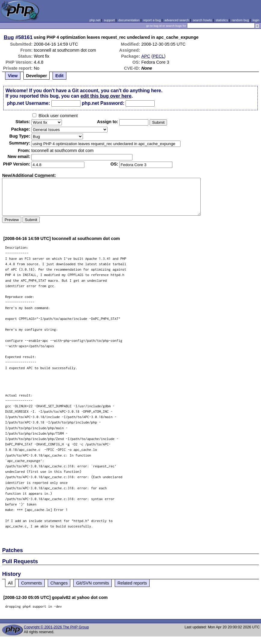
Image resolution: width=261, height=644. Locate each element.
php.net (95, 20)
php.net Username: (28, 103)
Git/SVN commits (93, 583)
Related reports (132, 583)
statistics (222, 20)
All (10, 583)
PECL (159, 56)
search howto (202, 20)
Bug (9, 37)
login (256, 20)
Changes (59, 583)
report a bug (152, 20)
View (13, 76)
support (109, 20)
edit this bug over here (106, 96)
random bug (240, 20)
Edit (59, 76)
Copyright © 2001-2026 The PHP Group (56, 627)
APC (146, 56)
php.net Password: (103, 103)
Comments (32, 583)
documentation (129, 20)
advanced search (177, 20)
